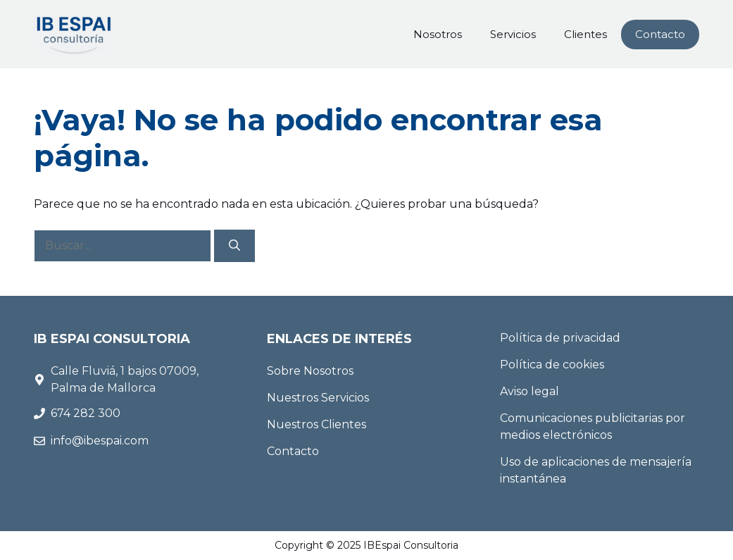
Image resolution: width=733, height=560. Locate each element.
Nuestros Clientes (317, 424)
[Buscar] (234, 246)
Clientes (585, 34)
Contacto (660, 34)
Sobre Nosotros (310, 371)
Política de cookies (552, 365)
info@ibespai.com (100, 441)
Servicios (513, 34)
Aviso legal (530, 391)
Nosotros (438, 34)
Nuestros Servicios (318, 398)
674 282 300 (87, 413)
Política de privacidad (560, 338)
